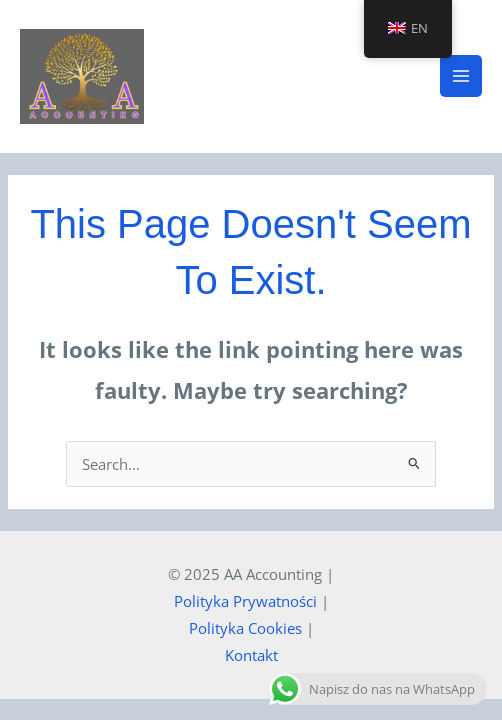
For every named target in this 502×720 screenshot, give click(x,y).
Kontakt (251, 655)
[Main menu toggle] (461, 76)
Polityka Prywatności (245, 601)
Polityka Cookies (245, 628)
